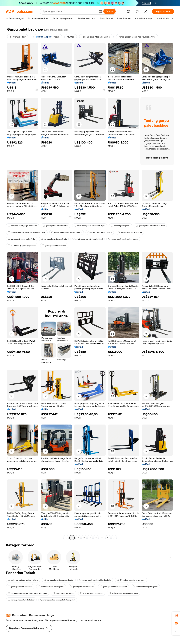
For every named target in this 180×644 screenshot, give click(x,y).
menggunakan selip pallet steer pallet (58, 600)
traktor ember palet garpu (145, 587)
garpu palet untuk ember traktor (67, 232)
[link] (176, 615)
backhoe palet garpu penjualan (22, 226)
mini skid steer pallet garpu (51, 587)
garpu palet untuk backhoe (56, 226)
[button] (100, 11)
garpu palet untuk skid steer (21, 600)
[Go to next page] (114, 538)
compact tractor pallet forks (22, 239)
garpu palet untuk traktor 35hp (150, 226)
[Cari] (109, 11)
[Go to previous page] (66, 538)
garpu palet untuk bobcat (54, 246)
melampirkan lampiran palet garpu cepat (27, 232)
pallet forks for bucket (64, 593)
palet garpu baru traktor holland (88, 239)
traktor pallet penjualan (92, 593)
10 (108, 538)
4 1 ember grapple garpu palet (22, 246)
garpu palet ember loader (82, 587)
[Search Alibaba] (70, 11)
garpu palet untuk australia (54, 239)
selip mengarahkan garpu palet (123, 593)
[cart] (138, 12)
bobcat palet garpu (120, 226)
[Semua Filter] (18, 37)
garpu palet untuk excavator (114, 587)
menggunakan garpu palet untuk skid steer (28, 593)
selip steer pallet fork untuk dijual (90, 226)
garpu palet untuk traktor (100, 232)
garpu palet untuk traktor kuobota (95, 580)
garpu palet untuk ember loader (123, 239)
